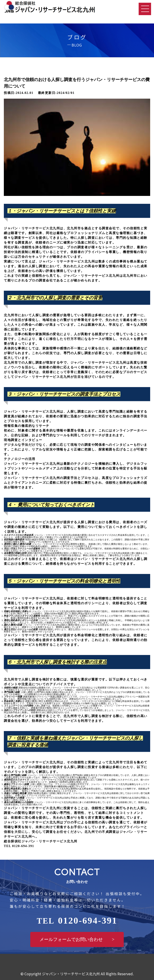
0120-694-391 (77, 921)
